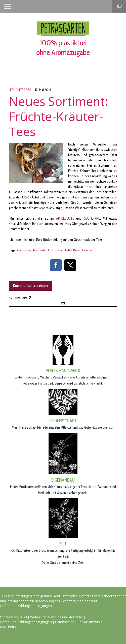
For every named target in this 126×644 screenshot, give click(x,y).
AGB (24, 617)
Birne (77, 250)
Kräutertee (24, 250)
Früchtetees (21, 90)
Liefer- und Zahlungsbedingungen (26, 606)
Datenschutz (65, 622)
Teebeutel (39, 250)
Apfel (68, 250)
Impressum (9, 617)
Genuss (87, 250)
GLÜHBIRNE (92, 218)
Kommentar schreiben (30, 286)
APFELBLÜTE (65, 218)
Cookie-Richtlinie (90, 622)
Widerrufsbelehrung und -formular (57, 617)
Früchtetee (55, 250)
